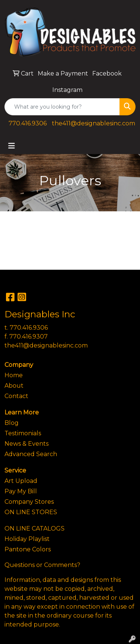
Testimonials (23, 433)
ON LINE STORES (31, 512)
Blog (12, 423)
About (14, 386)
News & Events (27, 444)
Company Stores (29, 502)
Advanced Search (31, 454)
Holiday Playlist (27, 539)
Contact (16, 396)
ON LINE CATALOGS (35, 528)
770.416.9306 (28, 123)
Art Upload (21, 481)
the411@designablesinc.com (94, 123)
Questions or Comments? (42, 565)
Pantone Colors (28, 549)
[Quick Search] (62, 107)
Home (14, 375)
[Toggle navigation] (12, 146)
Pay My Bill (21, 491)
